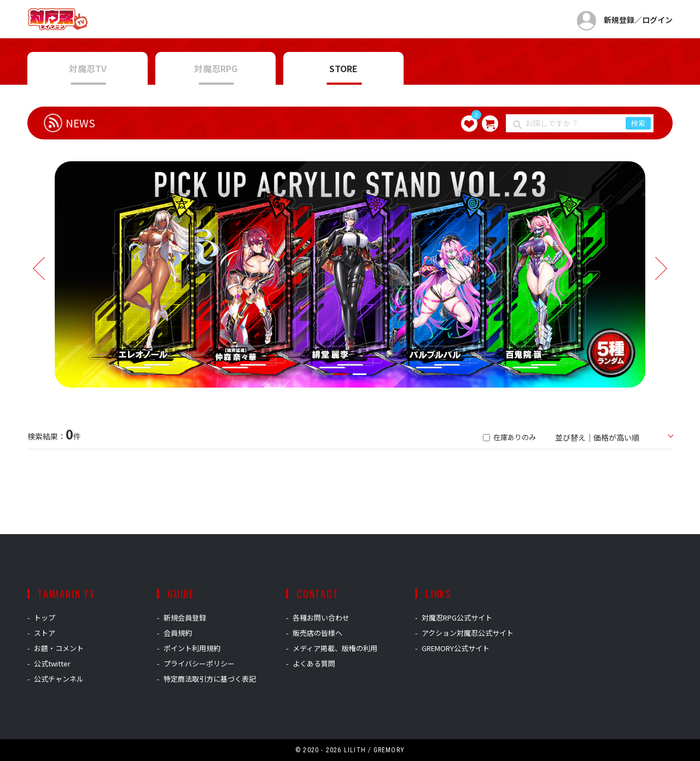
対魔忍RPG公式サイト (457, 617)
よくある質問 (314, 663)
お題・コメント (59, 648)
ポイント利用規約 (192, 648)
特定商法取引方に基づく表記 (210, 679)
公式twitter (52, 663)
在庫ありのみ (509, 437)
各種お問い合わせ (321, 617)
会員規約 (178, 633)
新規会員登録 (185, 617)
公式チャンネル (59, 679)
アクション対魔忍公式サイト (468, 633)
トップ (45, 617)
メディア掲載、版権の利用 (335, 648)
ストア (45, 633)
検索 (638, 123)
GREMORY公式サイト (456, 648)
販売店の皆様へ (317, 633)
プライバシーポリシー (199, 663)
